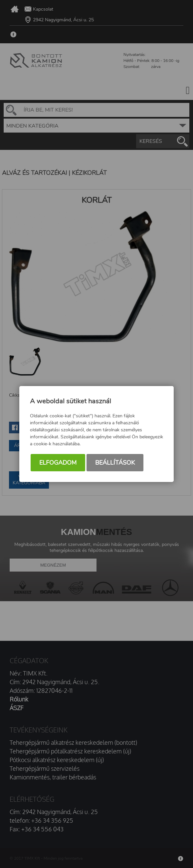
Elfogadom (58, 463)
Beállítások (115, 463)
